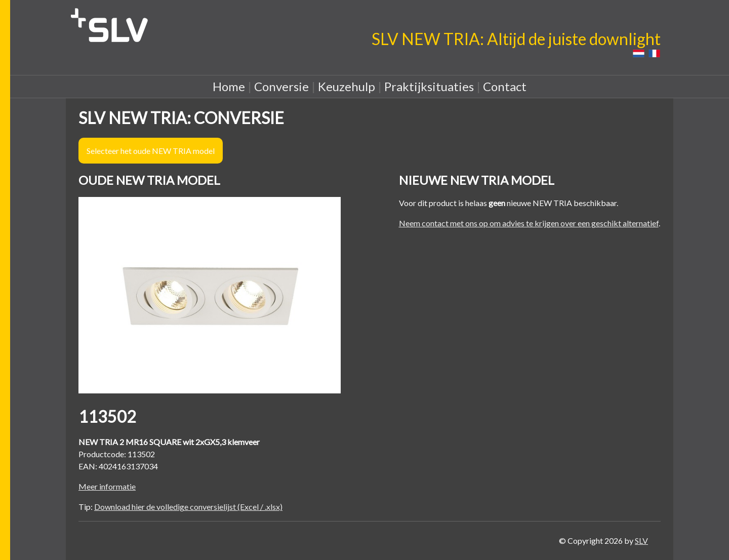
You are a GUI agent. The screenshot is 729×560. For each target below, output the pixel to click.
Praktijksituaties (429, 86)
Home (229, 86)
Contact (505, 86)
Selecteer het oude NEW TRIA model (151, 151)
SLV (641, 541)
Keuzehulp (347, 86)
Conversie (281, 86)
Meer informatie (107, 486)
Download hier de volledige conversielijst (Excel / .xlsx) (188, 507)
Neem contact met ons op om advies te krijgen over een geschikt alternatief (529, 223)
